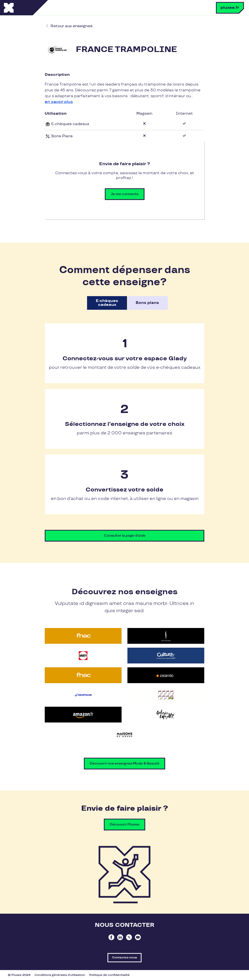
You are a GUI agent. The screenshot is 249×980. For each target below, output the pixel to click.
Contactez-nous (124, 958)
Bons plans (147, 303)
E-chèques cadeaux (107, 303)
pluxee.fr (230, 8)
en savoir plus (59, 102)
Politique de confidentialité (109, 975)
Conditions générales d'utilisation (60, 975)
